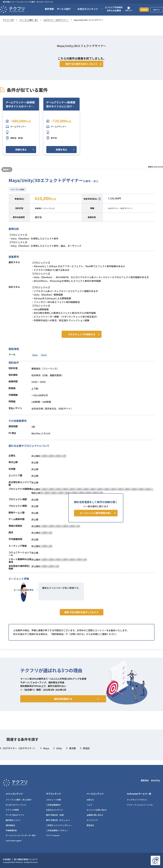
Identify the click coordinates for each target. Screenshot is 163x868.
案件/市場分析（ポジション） (58, 820)
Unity (43, 358)
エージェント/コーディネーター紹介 (21, 836)
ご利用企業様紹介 (53, 805)
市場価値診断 (11, 830)
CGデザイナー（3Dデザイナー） (56, 20)
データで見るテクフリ (15, 815)
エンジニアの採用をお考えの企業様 (110, 9)
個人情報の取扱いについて (26, 859)
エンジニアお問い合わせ (97, 810)
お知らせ (90, 800)
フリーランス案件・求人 (29, 20)
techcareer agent (14, 841)
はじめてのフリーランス (16, 805)
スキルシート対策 (53, 800)
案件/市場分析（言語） (56, 815)
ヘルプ (89, 805)
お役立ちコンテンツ (54, 810)
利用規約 (7, 859)
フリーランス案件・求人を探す (19, 800)
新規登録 (142, 9)
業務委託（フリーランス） (49, 212)
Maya (35, 358)
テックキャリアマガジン (137, 800)
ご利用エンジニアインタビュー (59, 825)
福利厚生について (13, 820)
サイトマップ (92, 820)
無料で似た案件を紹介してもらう (81, 622)
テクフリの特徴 (12, 810)
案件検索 (46, 9)
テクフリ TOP (8, 20)
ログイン (157, 10)
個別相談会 (10, 825)
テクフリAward (53, 836)
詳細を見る (21, 154)
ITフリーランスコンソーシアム (140, 805)
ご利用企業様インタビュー (57, 830)
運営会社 (90, 825)
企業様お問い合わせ (95, 815)
